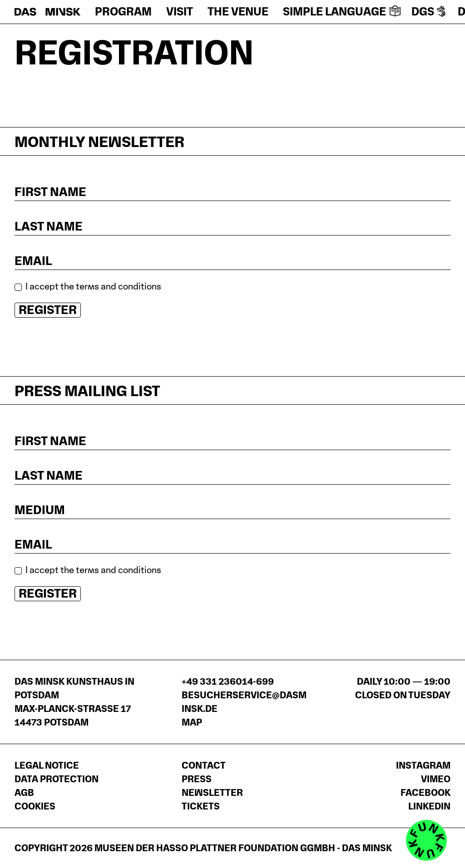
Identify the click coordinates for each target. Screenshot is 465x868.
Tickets (201, 806)
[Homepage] (47, 12)
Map (192, 722)
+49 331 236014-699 (228, 682)
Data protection (57, 779)
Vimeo (436, 779)
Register (48, 310)
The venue (238, 12)
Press (197, 779)
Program (123, 12)
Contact (204, 765)
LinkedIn (429, 806)
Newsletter (212, 793)
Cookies (35, 806)
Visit (180, 12)
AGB (24, 793)
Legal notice (47, 765)
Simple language (342, 12)
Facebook (425, 793)
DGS (429, 12)
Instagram (423, 765)
